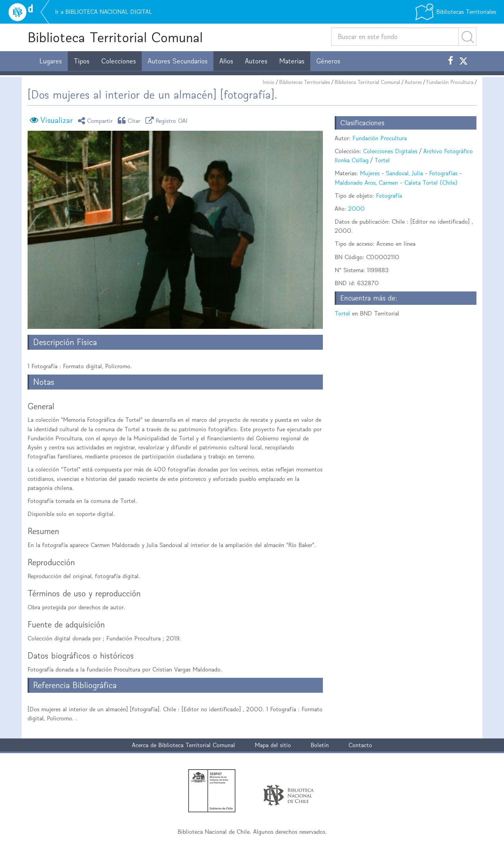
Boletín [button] (320, 745)
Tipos (82, 61)
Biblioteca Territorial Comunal (115, 37)
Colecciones (119, 61)
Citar (130, 120)
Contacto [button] (360, 745)
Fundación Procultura (450, 82)
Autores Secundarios (178, 61)
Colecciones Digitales (390, 151)
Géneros (328, 61)
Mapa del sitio (273, 745)
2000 (356, 209)
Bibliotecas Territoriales (305, 82)
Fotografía (389, 196)
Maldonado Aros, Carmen (366, 183)
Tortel (382, 160)
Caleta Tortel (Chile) (431, 183)
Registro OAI (168, 120)
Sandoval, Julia (404, 173)
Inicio (269, 82)
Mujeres (370, 173)
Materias (292, 61)
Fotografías (443, 173)
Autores (256, 61)
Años (226, 61)
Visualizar (57, 120)
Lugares (51, 61)
